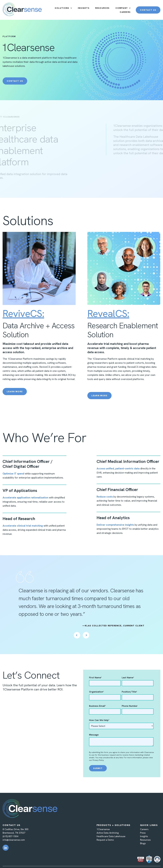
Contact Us (15, 81)
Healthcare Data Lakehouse (111, 836)
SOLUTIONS (62, 8)
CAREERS (125, 12)
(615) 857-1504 (10, 836)
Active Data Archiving (108, 833)
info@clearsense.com (14, 840)
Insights (144, 836)
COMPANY (122, 8)
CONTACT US (148, 10)
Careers (144, 829)
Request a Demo (105, 840)
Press (143, 833)
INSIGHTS (84, 8)
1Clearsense (103, 829)
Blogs (143, 843)
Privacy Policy (98, 760)
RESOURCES (102, 8)
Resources (145, 840)
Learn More (15, 392)
